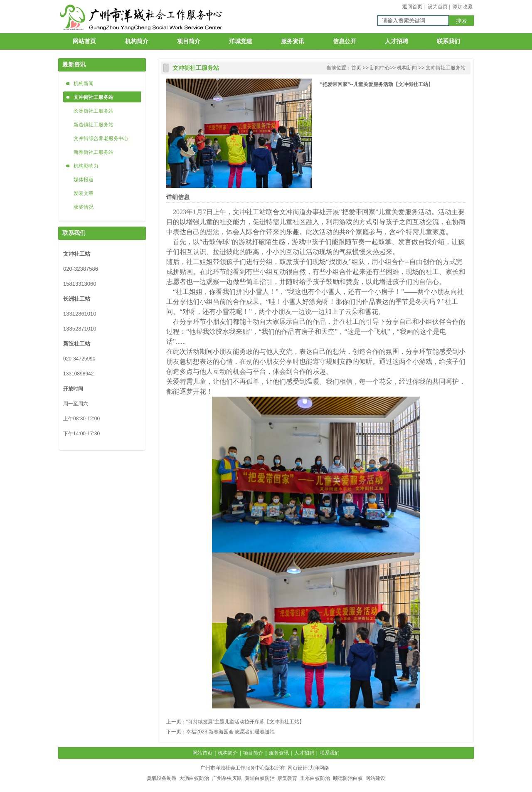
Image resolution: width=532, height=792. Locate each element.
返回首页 (412, 7)
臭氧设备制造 (162, 778)
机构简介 (137, 41)
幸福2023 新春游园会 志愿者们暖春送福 (230, 732)
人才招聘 (397, 41)
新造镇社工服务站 (94, 125)
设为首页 (438, 7)
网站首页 (84, 41)
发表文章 (84, 193)
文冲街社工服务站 (94, 97)
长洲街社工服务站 (94, 111)
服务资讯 (293, 41)
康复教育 (287, 778)
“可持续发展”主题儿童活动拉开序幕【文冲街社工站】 (245, 722)
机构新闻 (84, 84)
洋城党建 (241, 41)
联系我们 (448, 41)
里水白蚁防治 (315, 778)
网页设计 (298, 768)
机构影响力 (86, 166)
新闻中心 (380, 68)
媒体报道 (84, 180)
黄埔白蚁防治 (260, 778)
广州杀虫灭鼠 (227, 778)
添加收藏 (463, 7)
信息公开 (345, 41)
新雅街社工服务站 (94, 152)
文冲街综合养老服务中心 (101, 138)
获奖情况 (84, 207)
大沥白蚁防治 (194, 778)
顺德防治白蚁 (348, 778)
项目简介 (189, 41)
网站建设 (375, 778)
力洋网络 (319, 768)
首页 (356, 68)
